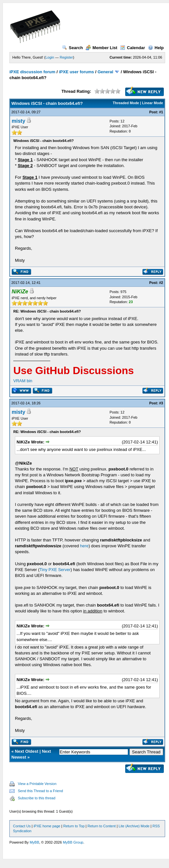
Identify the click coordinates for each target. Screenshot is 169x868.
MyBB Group (73, 842)
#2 (161, 283)
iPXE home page (47, 826)
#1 (161, 112)
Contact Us (22, 826)
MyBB (34, 842)
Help (156, 48)
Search (72, 48)
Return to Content (102, 826)
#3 (161, 403)
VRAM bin (23, 381)
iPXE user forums (76, 72)
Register (66, 57)
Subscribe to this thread (37, 798)
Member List (102, 48)
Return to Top (74, 826)
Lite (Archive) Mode (134, 826)
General (105, 72)
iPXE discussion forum (32, 72)
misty (18, 121)
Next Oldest (27, 751)
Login (50, 57)
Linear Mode (153, 103)
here (84, 546)
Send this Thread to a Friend (40, 791)
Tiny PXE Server (55, 570)
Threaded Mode (126, 103)
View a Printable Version (37, 784)
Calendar (133, 48)
